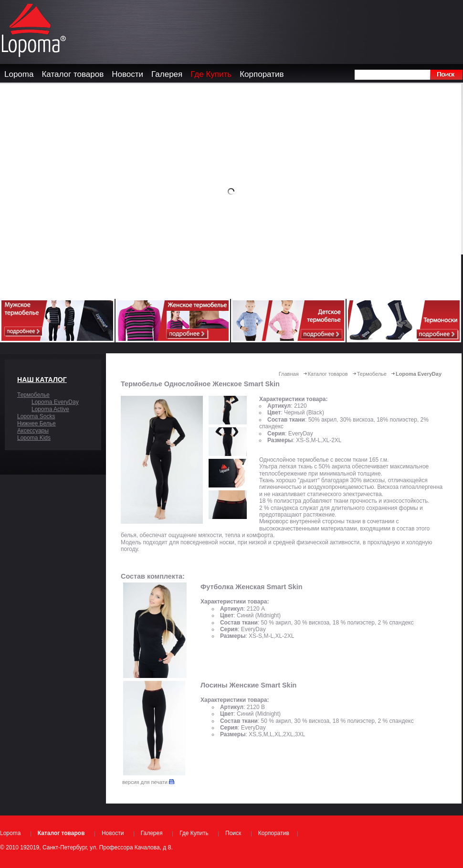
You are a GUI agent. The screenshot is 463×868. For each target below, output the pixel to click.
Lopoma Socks (36, 416)
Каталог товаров (328, 374)
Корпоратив (274, 833)
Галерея (152, 833)
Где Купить (194, 833)
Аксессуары (33, 431)
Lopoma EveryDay (55, 402)
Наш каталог (42, 380)
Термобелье (33, 395)
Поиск (233, 833)
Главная (289, 374)
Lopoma (10, 833)
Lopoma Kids (34, 438)
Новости (113, 833)
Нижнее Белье (37, 423)
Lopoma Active (50, 409)
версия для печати (148, 782)
